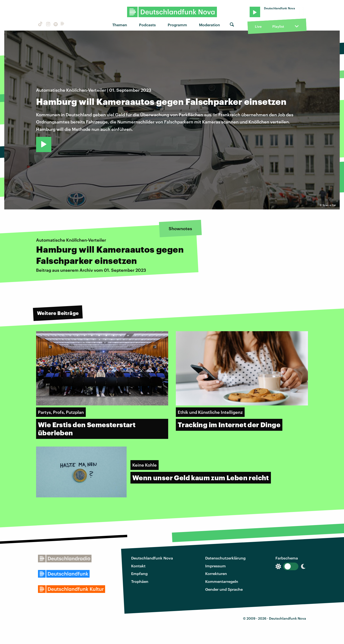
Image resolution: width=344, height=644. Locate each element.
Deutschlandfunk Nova (152, 558)
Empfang (139, 573)
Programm (177, 25)
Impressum (215, 566)
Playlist (278, 26)
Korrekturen (216, 573)
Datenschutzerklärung (225, 558)
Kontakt (138, 566)
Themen (120, 25)
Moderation (210, 25)
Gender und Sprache (224, 589)
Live (258, 26)
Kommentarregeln (222, 581)
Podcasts (147, 25)
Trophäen (140, 581)
